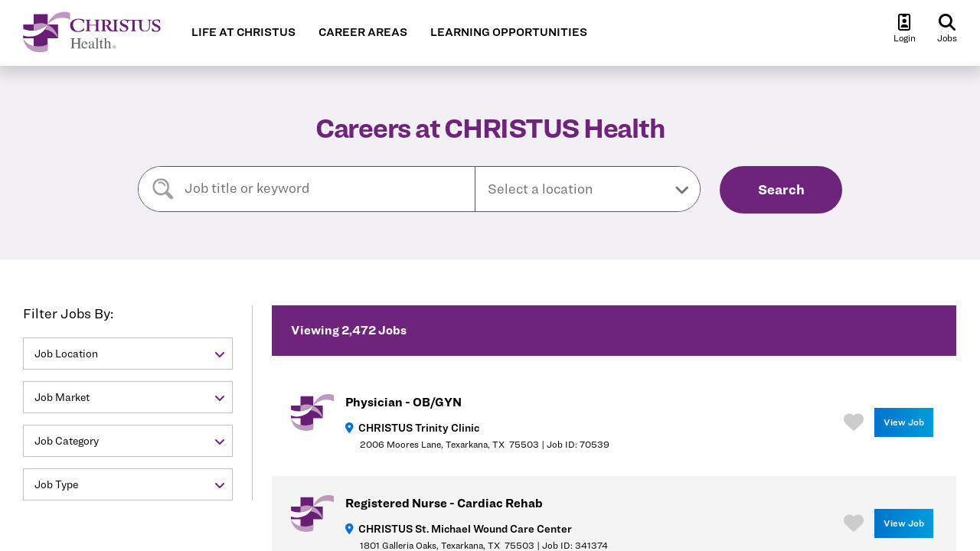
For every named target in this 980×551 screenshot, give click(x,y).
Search (781, 189)
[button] (588, 189)
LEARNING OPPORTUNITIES (509, 32)
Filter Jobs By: (68, 313)
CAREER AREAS (363, 32)
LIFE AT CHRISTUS (243, 32)
